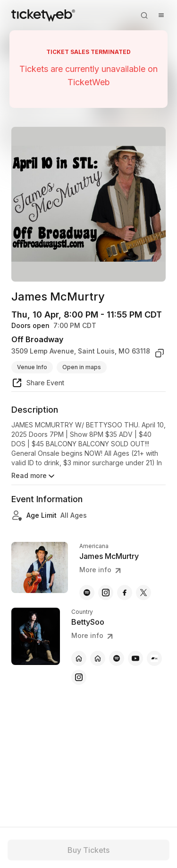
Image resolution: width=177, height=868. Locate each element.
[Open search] (144, 15)
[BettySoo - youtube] (135, 658)
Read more (34, 476)
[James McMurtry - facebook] (125, 593)
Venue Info (32, 367)
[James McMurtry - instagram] (106, 593)
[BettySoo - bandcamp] (154, 658)
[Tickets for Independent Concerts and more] (43, 15)
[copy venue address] (160, 353)
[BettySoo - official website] (79, 658)
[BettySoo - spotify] (117, 658)
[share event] (38, 384)
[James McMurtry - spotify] (87, 593)
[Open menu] (161, 15)
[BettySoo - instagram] (79, 677)
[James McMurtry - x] (143, 593)
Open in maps (82, 367)
